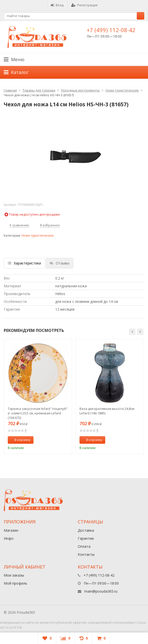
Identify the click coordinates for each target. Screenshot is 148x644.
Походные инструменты (80, 90)
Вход (57, 5)
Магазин (11, 530)
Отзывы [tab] (59, 263)
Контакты (86, 554)
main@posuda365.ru (101, 591)
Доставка (86, 530)
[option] (38, 396)
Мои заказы (14, 575)
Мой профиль (15, 583)
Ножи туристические (122, 90)
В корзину (20, 440)
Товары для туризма (39, 90)
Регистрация (84, 5)
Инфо (9, 538)
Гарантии (86, 538)
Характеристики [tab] (24, 263)
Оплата (84, 546)
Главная (10, 90)
